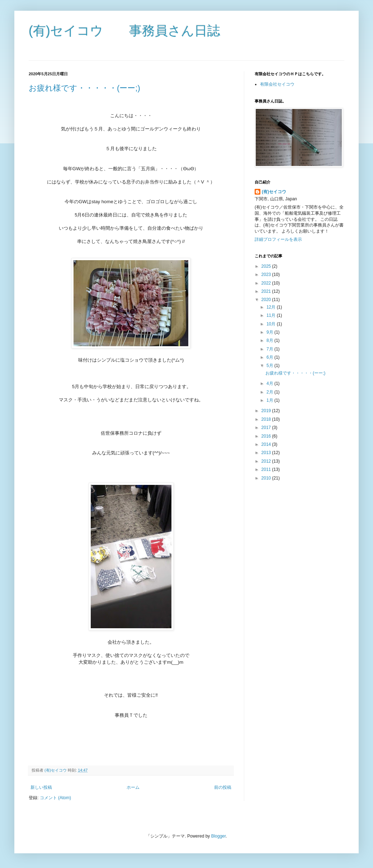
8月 (270, 340)
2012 (267, 461)
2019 (267, 411)
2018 (267, 419)
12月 (272, 307)
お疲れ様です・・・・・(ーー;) (84, 88)
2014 (267, 444)
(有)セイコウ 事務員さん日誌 (124, 31)
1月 (270, 400)
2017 (267, 428)
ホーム (133, 787)
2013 (267, 453)
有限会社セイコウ (277, 84)
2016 (267, 436)
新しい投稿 (41, 787)
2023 (267, 275)
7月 (270, 349)
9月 (270, 332)
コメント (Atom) (55, 798)
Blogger (219, 836)
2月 (270, 392)
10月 (272, 324)
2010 (267, 478)
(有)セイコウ (274, 192)
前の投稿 (223, 787)
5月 (270, 366)
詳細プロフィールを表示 (278, 239)
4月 (270, 383)
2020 (267, 300)
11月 (272, 315)
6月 (270, 357)
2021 (267, 291)
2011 (267, 469)
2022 (267, 283)
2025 (267, 266)
